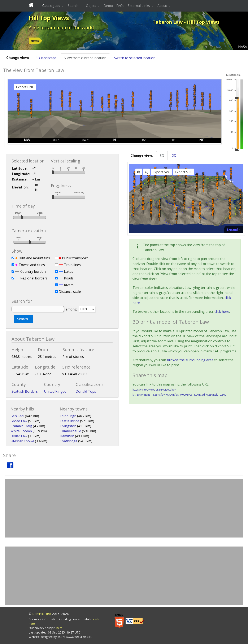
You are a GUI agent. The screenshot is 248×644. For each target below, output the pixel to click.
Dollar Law (19, 436)
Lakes (69, 271)
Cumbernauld (70, 431)
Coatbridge (69, 441)
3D (162, 156)
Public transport (75, 258)
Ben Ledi (17, 416)
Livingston (68, 426)
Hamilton (67, 436)
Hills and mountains (34, 258)
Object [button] (91, 6)
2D (174, 156)
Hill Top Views (49, 18)
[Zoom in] (139, 172)
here (59, 628)
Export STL (184, 172)
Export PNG (25, 87)
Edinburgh (68, 416)
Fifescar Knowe (22, 441)
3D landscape (46, 58)
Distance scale (70, 292)
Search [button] (73, 6)
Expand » (234, 229)
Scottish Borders (25, 391)
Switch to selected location (135, 58)
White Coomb (21, 431)
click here (222, 312)
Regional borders (34, 278)
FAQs (120, 6)
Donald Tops (86, 391)
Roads (69, 278)
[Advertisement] (124, 508)
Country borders (33, 271)
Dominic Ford (42, 614)
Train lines (72, 265)
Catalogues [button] (52, 6)
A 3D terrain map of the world (61, 27)
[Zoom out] (146, 172)
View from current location (85, 58)
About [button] (163, 6)
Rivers (69, 285)
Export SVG (161, 172)
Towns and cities (32, 265)
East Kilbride (69, 421)
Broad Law (19, 421)
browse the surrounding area (190, 360)
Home (35, 41)
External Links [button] (139, 6)
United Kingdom (57, 391)
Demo (108, 6)
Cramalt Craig (21, 426)
